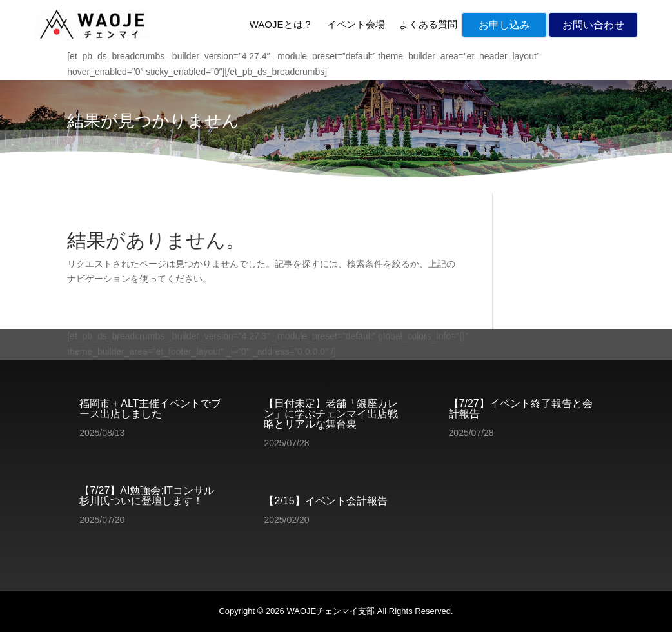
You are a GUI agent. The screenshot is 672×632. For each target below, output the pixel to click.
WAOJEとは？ (281, 24)
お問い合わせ (593, 25)
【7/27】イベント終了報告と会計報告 (521, 409)
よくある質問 (428, 24)
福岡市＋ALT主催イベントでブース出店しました (150, 409)
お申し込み (504, 25)
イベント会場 (356, 24)
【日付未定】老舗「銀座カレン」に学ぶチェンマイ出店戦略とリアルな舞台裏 (331, 414)
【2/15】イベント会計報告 (325, 501)
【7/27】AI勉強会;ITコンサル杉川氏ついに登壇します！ (147, 496)
